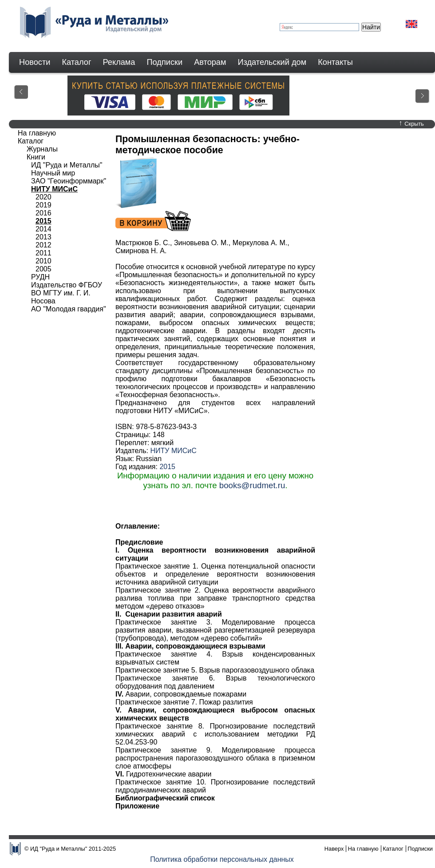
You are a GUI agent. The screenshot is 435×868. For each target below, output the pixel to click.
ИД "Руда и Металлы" (67, 165)
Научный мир (53, 173)
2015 (167, 467)
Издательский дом (272, 62)
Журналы (42, 149)
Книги (36, 157)
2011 (43, 253)
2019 (43, 205)
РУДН (40, 277)
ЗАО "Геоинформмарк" (69, 181)
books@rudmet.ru (252, 485)
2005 (43, 269)
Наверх (334, 849)
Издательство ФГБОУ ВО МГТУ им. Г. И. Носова (67, 293)
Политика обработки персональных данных (222, 859)
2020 (43, 197)
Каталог (76, 62)
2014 (43, 229)
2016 (43, 213)
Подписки (165, 62)
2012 (43, 245)
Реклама (119, 62)
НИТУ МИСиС (173, 451)
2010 (43, 261)
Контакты (335, 62)
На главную (37, 133)
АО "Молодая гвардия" (69, 309)
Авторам (210, 62)
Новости (35, 62)
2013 (43, 237)
